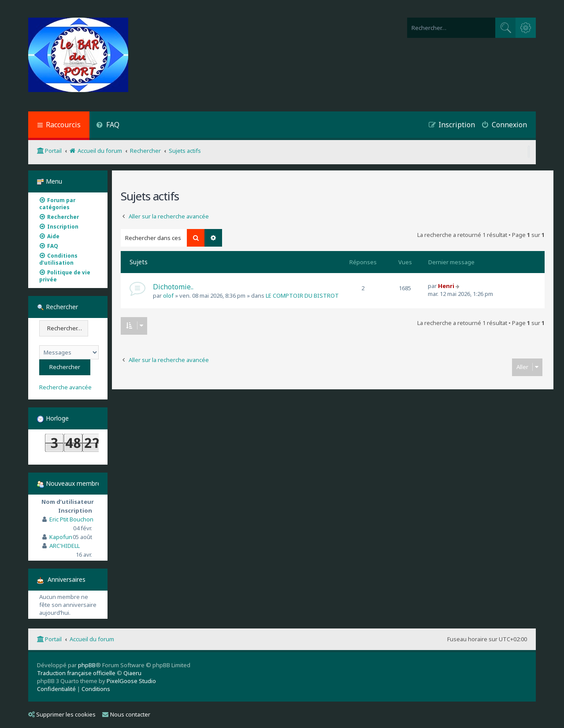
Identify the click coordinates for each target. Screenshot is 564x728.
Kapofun (61, 537)
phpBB (87, 665)
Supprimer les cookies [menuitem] (62, 714)
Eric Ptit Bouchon (71, 519)
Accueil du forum (92, 639)
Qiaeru (132, 673)
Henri (446, 286)
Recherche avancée (65, 387)
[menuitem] (108, 126)
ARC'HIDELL (65, 546)
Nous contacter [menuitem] (126, 714)
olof (168, 296)
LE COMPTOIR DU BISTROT (302, 296)
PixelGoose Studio (131, 681)
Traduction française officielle (76, 673)
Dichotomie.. (173, 287)
